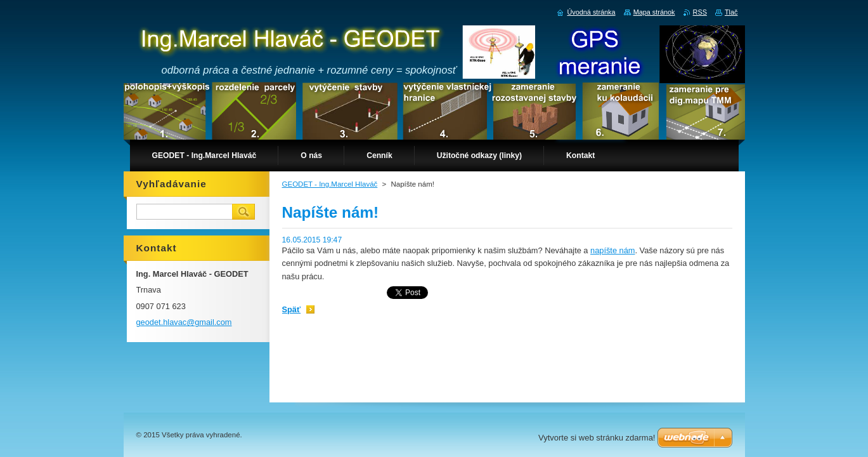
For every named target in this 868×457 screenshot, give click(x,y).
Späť (292, 309)
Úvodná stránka (591, 12)
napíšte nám (612, 250)
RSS (700, 12)
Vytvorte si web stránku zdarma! (597, 438)
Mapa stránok (654, 12)
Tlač (731, 12)
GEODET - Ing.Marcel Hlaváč (330, 184)
